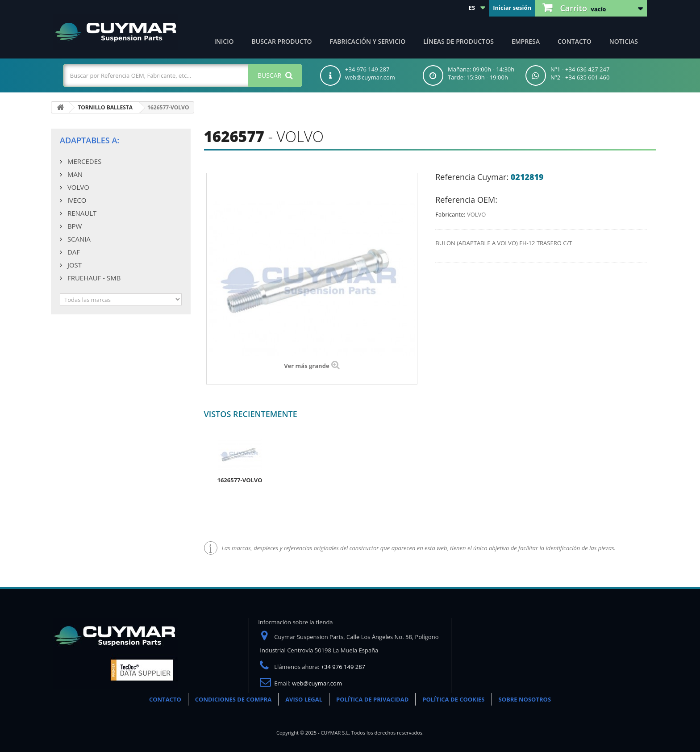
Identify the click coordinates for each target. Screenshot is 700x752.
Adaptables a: (90, 140)
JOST (74, 265)
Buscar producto (282, 41)
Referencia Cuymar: (472, 177)
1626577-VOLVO (240, 480)
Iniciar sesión (512, 8)
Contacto (575, 41)
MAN (74, 174)
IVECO (76, 200)
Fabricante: (450, 214)
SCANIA (78, 239)
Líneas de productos (458, 41)
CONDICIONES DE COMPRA (233, 699)
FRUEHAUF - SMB (93, 278)
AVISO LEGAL (304, 699)
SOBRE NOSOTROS (525, 699)
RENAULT (81, 213)
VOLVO (77, 187)
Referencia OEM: (466, 200)
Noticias (624, 41)
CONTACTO (165, 699)
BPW (74, 226)
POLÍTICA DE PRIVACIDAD (372, 699)
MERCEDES (83, 161)
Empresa (526, 41)
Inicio (224, 41)
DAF (73, 252)
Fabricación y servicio (368, 41)
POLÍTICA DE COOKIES (453, 699)
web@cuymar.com (317, 683)
